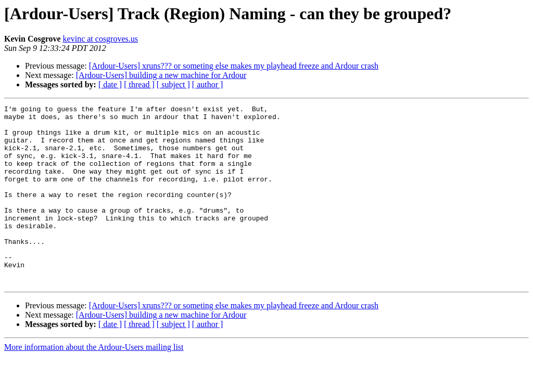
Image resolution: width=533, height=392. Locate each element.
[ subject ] (173, 84)
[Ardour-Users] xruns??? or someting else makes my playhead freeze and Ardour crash (234, 66)
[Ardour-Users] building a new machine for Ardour (161, 75)
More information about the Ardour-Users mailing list (94, 383)
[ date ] (110, 84)
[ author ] (208, 84)
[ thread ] (139, 84)
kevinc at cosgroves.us (100, 39)
